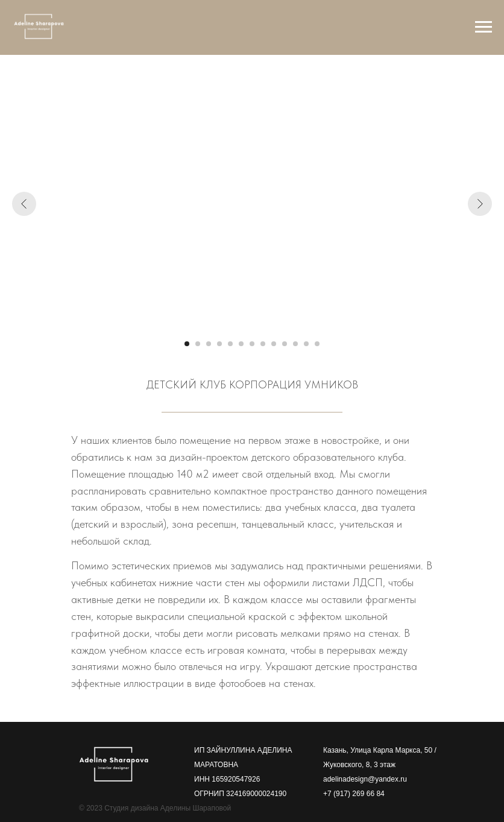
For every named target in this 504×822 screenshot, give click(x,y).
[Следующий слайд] (480, 204)
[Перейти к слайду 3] (209, 344)
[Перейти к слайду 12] (306, 344)
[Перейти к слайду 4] (219, 344)
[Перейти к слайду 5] (230, 344)
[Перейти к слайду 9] (274, 344)
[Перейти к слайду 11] (295, 344)
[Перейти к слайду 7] (252, 344)
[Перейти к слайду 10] (285, 344)
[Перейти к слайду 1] (187, 344)
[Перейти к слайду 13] (317, 344)
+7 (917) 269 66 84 (354, 794)
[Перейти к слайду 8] (263, 344)
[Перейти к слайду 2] (198, 344)
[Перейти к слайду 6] (241, 344)
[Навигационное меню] (484, 27)
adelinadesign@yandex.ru (365, 779)
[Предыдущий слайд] (24, 204)
